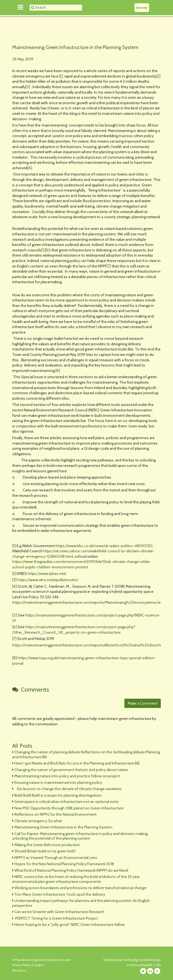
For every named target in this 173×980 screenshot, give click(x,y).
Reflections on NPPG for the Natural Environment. (56, 814)
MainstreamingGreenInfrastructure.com (43, 960)
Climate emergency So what (38, 821)
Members (19, 970)
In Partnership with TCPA (144, 965)
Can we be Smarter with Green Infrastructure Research (59, 912)
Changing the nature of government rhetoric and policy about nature (71, 770)
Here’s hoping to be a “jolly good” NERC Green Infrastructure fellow (70, 924)
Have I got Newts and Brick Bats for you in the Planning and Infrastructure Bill (77, 763)
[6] (48, 250)
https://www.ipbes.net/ (47, 574)
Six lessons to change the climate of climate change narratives (68, 789)
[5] (44, 250)
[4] (30, 168)
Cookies (39, 965)
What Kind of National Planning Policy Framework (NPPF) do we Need (71, 870)
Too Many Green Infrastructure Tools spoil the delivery (60, 894)
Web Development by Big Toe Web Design (132, 960)
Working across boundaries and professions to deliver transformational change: (81, 888)
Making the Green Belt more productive (47, 845)
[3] (28, 87)
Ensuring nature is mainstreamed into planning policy (58, 782)
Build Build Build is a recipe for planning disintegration (58, 795)
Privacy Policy (21, 965)
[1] (61, 76)
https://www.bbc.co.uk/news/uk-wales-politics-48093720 (104, 546)
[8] (58, 371)
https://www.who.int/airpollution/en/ (48, 580)
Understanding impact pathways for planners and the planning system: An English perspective (81, 903)
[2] (158, 76)
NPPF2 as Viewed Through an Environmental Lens (56, 858)
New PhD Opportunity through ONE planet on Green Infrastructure (69, 808)
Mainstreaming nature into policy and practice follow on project (67, 776)
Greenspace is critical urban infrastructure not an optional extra (66, 802)
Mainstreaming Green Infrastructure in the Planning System (75, 47)
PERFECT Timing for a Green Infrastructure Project (56, 918)
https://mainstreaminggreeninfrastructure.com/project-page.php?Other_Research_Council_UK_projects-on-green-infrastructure (74, 630)
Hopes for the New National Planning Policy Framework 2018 (64, 864)
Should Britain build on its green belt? (45, 851)
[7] (109, 266)
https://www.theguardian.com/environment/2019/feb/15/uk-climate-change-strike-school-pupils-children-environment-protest (82, 564)
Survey (142, 7)
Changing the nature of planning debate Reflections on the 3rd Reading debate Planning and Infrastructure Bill (86, 754)
